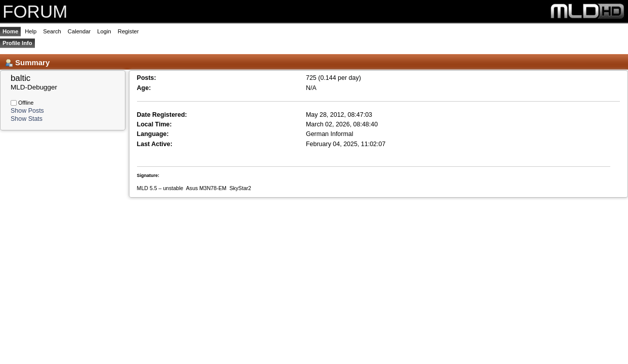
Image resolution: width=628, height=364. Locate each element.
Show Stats (27, 119)
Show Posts (27, 111)
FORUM (35, 11)
